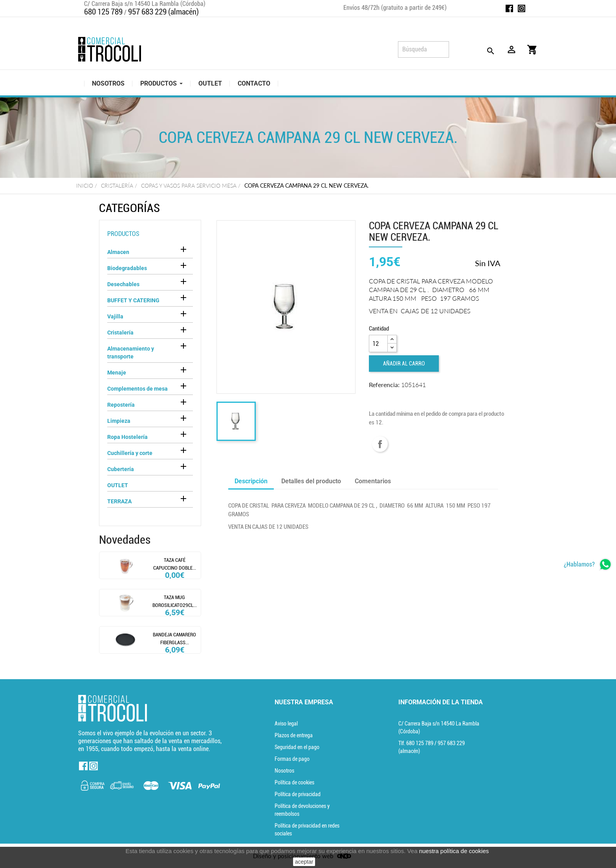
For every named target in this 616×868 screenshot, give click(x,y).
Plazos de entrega (294, 735)
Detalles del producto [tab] (311, 481)
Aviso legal (286, 724)
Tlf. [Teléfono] (416, 743)
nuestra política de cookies (454, 851)
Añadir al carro (404, 364)
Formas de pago (292, 759)
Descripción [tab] (251, 481)
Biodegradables (127, 268)
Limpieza (119, 421)
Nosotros (284, 771)
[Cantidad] (378, 344)
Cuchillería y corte (130, 453)
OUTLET (118, 485)
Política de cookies (294, 782)
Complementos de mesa (137, 389)
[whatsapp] (588, 564)
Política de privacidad (298, 794)
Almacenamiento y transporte (131, 353)
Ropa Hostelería (127, 437)
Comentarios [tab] (373, 481)
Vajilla (115, 316)
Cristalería (120, 333)
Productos (123, 234)
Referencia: (384, 385)
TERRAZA (119, 501)
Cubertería (121, 469)
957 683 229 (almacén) (163, 12)
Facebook (509, 8)
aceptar (304, 862)
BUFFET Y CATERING (133, 300)
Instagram (522, 8)
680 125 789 (103, 12)
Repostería (121, 405)
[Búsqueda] (423, 49)
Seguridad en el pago (297, 747)
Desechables (123, 284)
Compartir (380, 444)
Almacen (118, 252)
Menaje (117, 373)
